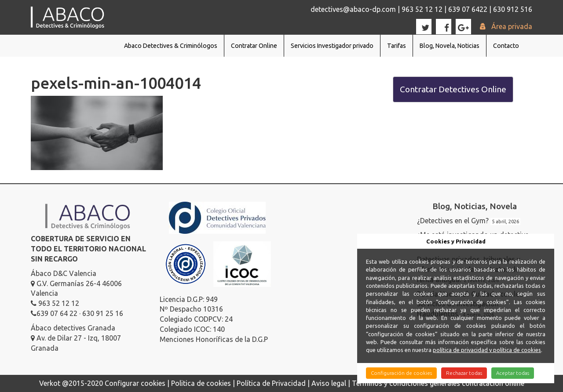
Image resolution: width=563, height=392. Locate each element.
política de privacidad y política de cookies (487, 350)
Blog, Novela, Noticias (450, 46)
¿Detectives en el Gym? (453, 221)
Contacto (506, 46)
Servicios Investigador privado (332, 46)
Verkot (50, 383)
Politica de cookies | (204, 383)
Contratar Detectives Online (453, 89)
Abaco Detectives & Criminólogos (171, 46)
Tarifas (397, 46)
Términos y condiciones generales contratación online (438, 383)
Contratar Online (254, 46)
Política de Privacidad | (274, 383)
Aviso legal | (332, 383)
